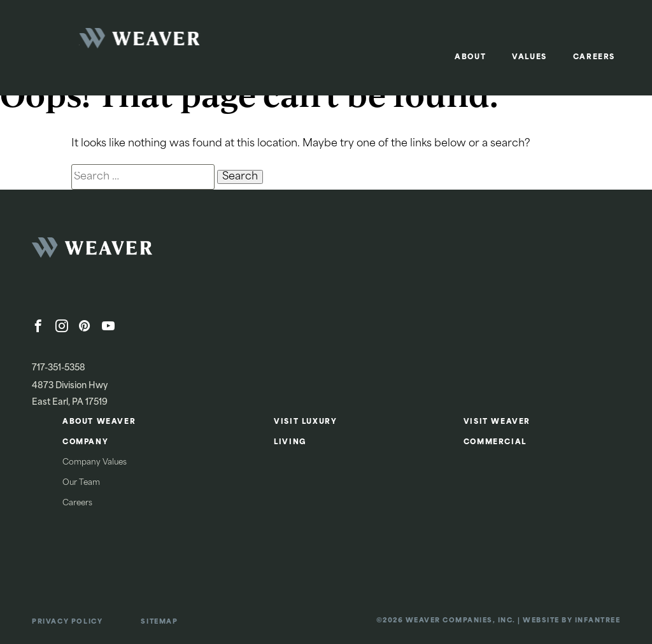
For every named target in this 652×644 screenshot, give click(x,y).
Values (529, 58)
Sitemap (159, 622)
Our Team (81, 483)
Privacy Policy (67, 622)
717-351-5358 (59, 368)
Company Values (95, 463)
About (470, 58)
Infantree (598, 621)
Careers (594, 58)
